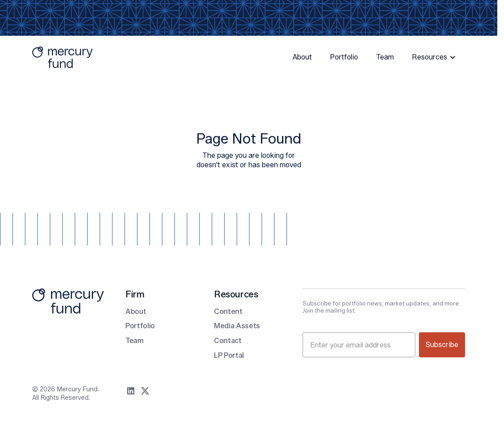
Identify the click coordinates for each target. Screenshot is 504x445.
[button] (435, 57)
